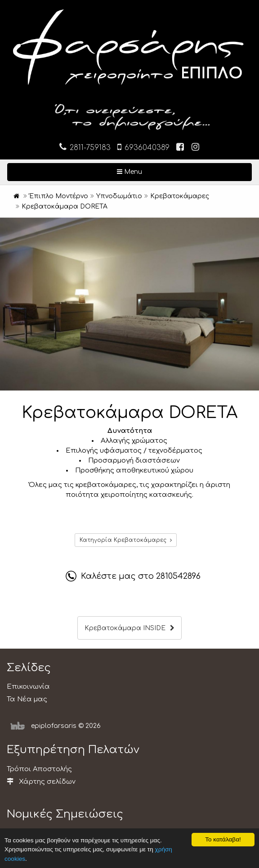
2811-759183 (85, 147)
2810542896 (178, 576)
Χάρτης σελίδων (41, 782)
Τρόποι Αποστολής (39, 769)
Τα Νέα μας (27, 699)
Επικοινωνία (28, 687)
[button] (251, 226)
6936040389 (143, 147)
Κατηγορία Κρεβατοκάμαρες (126, 540)
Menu (159, 171)
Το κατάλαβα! (223, 839)
